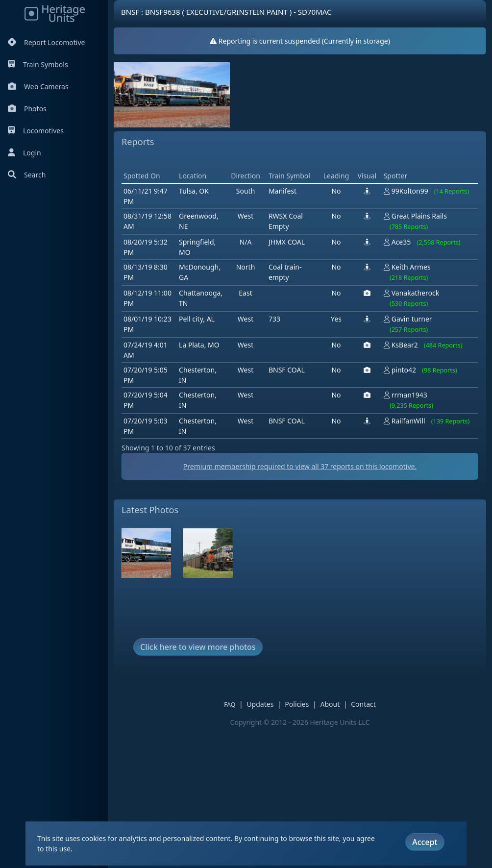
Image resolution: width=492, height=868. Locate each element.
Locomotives (36, 131)
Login (25, 153)
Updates (260, 704)
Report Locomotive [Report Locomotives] (46, 42)
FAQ (230, 705)
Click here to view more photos (198, 647)
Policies (297, 704)
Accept (425, 842)
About (330, 704)
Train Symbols (38, 64)
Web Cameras (38, 87)
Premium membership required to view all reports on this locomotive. (300, 466)
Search (27, 175)
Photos (27, 109)
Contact (363, 704)
